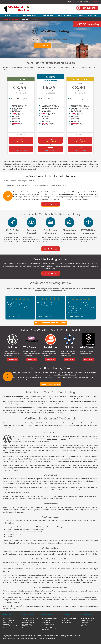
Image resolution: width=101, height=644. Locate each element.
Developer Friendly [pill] (41, 183)
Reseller (62, 372)
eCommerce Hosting (48, 621)
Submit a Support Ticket (69, 616)
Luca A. (71, 314)
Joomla (54, 436)
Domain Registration (29, 618)
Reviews (36, 19)
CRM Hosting (46, 619)
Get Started (43, 46)
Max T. (40, 314)
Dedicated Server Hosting (10, 623)
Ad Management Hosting (50, 616)
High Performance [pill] (24, 183)
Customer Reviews (87, 618)
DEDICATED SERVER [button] (65, 15)
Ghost (49, 436)
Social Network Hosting (49, 625)
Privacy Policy (85, 623)
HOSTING (8, 15)
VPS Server (6, 621)
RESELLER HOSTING (30, 15)
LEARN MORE (13, 357)
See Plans (60, 46)
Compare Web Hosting (51, 381)
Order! (21, 138)
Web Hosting (6, 616)
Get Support (87, 8)
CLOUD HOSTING (47, 15)
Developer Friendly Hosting (31, 616)
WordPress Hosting (8, 618)
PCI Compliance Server (9, 625)
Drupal (63, 436)
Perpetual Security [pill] (59, 183)
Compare (26, 19)
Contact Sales (66, 618)
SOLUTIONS (92, 15)
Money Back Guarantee (29, 625)
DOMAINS (80, 15)
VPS (17, 15)
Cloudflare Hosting (28, 619)
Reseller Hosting (8, 619)
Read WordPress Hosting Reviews (51, 320)
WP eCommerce (88, 345)
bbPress (13, 345)
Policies (83, 621)
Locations (84, 625)
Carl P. (10, 314)
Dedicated (72, 372)
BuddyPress (51, 345)
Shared (56, 372)
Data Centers (85, 619)
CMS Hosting (46, 618)
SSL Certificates (27, 621)
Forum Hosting (46, 623)
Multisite (69, 345)
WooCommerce (32, 345)
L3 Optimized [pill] (9, 183)
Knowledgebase (66, 619)
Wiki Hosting (46, 627)
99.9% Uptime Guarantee (30, 623)
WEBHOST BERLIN (15, 642)
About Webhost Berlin (88, 616)
